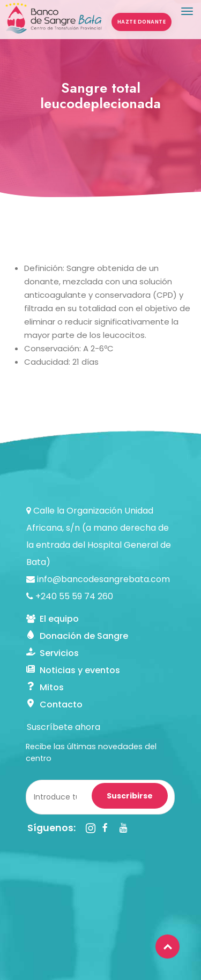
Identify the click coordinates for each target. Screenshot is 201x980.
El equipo (53, 619)
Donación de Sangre (77, 636)
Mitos (45, 687)
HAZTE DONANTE (142, 22)
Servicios (53, 653)
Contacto (54, 704)
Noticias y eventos (73, 670)
